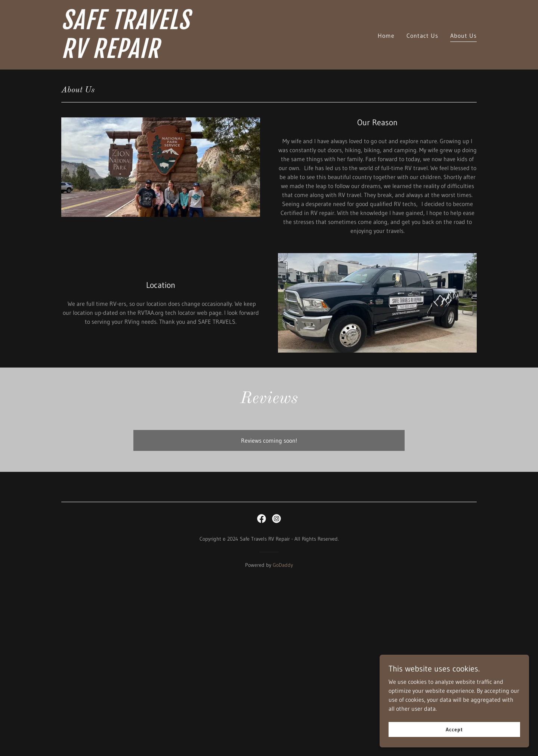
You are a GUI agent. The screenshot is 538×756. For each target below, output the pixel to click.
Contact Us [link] (422, 36)
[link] (134, 56)
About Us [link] (463, 36)
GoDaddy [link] (283, 565)
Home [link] (386, 36)
